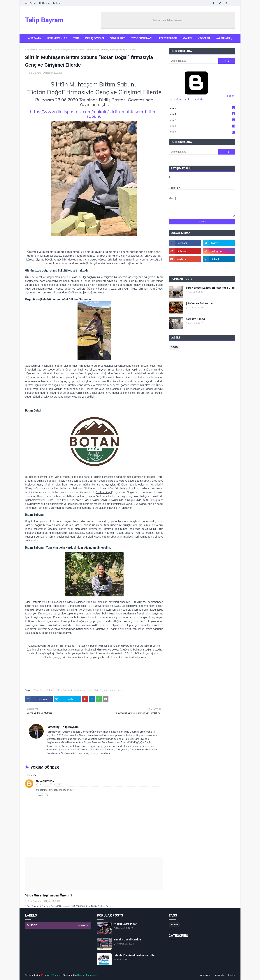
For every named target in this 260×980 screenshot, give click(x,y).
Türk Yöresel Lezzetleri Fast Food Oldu (210, 288)
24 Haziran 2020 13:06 (50, 784)
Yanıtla (40, 795)
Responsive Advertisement (168, 20)
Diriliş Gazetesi (64, 690)
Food (174, 347)
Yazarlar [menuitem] (222, 38)
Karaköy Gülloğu (196, 319)
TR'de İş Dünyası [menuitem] (142, 38)
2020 (35, 690)
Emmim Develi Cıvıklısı (128, 940)
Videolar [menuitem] (204, 38)
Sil (47, 795)
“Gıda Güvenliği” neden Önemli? (49, 895)
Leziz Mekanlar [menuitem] (57, 38)
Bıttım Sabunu (47, 690)
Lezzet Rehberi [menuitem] (168, 38)
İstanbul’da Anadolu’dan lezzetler (135, 955)
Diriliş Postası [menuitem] (94, 38)
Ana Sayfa (30, 3)
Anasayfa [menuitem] (35, 38)
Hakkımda (44, 3)
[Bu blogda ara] (194, 61)
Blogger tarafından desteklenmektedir (201, 98)
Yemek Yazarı (44, 50)
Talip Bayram (44, 20)
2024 (203, 114)
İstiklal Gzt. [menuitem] (117, 38)
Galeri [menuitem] (188, 38)
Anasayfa (205, 975)
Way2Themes (54, 975)
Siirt (90, 690)
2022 (203, 120)
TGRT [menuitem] (76, 38)
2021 (203, 126)
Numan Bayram (45, 781)
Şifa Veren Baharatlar (199, 303)
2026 (203, 108)
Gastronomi (80, 690)
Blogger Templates (87, 975)
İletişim (57, 3)
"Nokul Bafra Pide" (125, 924)
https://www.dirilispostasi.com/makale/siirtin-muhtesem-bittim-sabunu (94, 114)
